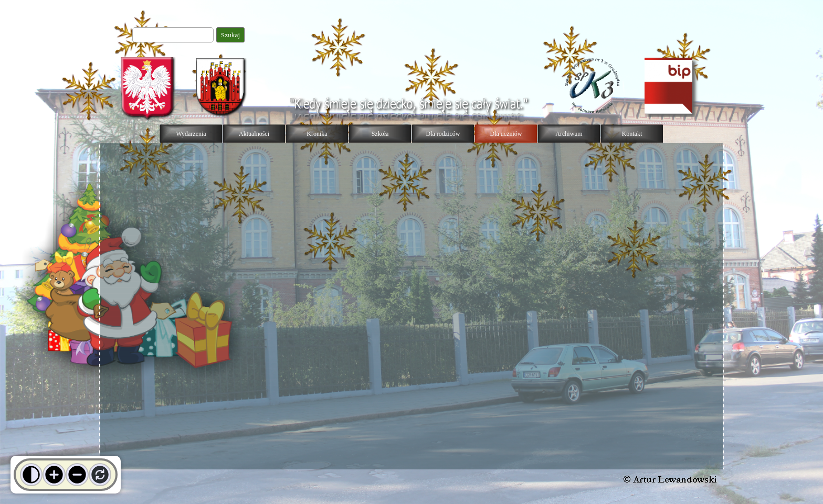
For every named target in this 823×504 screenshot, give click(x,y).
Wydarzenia (191, 134)
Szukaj (230, 35)
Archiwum (569, 134)
